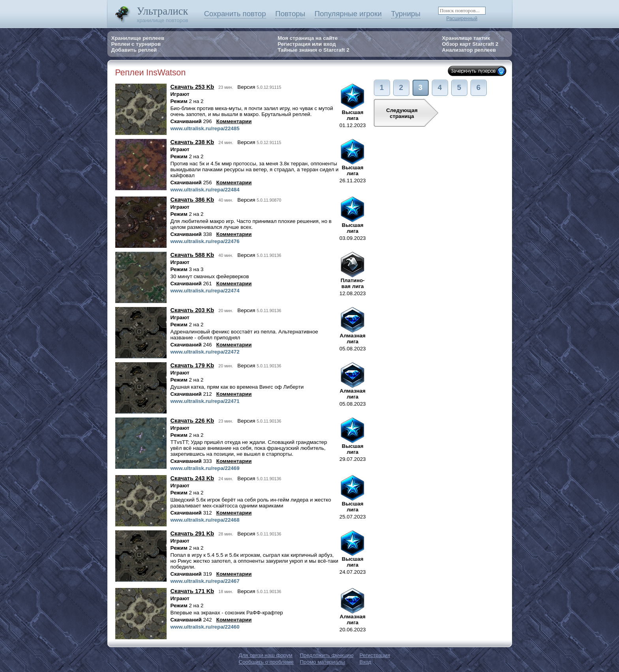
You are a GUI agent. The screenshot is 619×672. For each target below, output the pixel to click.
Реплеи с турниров (136, 44)
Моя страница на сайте (308, 38)
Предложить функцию (327, 655)
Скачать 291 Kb (192, 533)
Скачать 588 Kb (192, 255)
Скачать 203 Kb (192, 310)
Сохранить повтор (235, 14)
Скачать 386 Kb (192, 200)
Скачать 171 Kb (192, 591)
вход (330, 44)
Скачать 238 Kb (192, 142)
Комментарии (234, 121)
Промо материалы (323, 662)
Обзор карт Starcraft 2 (470, 44)
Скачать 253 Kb (192, 87)
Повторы (290, 14)
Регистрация (294, 44)
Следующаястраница (402, 113)
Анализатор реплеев (469, 50)
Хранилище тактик (466, 38)
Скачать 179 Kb (192, 365)
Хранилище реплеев (138, 38)
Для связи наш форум (266, 655)
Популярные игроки (348, 14)
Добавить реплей (134, 50)
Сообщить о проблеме (266, 662)
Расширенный (462, 19)
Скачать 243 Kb (192, 478)
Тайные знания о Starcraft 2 (313, 50)
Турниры (406, 14)
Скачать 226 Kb (192, 421)
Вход (366, 662)
